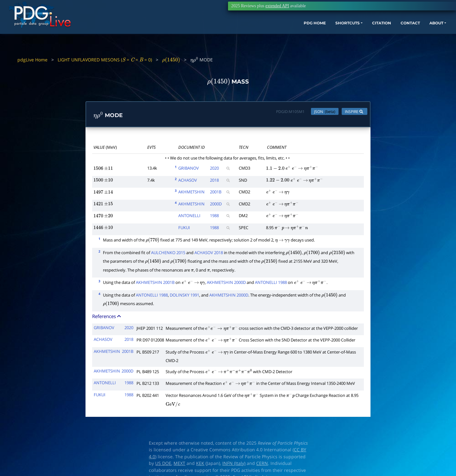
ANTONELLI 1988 (271, 284)
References (107, 317)
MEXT (179, 465)
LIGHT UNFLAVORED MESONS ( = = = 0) (105, 60)
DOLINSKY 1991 (184, 296)
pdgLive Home (32, 60)
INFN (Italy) (234, 465)
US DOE (163, 465)
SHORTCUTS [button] (304, 34)
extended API (277, 6)
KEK (200, 465)
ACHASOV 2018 (209, 254)
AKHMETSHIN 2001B (155, 284)
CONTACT (377, 34)
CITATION (344, 34)
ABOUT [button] (407, 34)
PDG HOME (265, 34)
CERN (262, 465)
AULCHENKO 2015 (168, 254)
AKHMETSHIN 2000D (226, 284)
